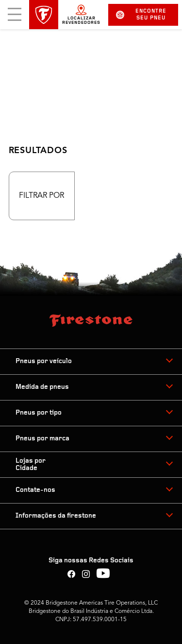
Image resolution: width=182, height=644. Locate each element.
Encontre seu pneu (141, 15)
